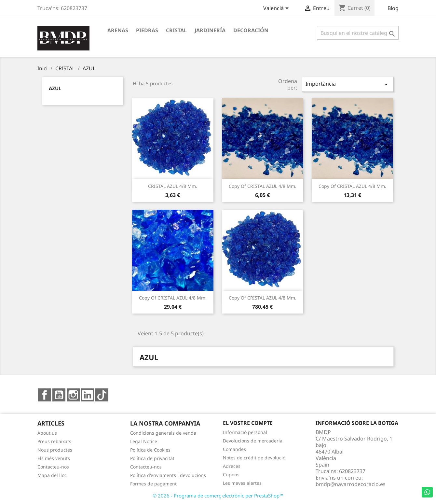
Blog (393, 8)
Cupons (231, 475)
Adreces (232, 466)
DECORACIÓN (251, 30)
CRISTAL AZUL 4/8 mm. (173, 186)
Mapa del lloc (52, 475)
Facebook (45, 395)
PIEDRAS (147, 30)
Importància (348, 84)
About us (47, 433)
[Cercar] (358, 33)
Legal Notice (144, 441)
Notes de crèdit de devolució (254, 458)
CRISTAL (176, 30)
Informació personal (245, 432)
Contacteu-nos (53, 467)
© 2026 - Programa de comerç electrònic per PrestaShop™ (218, 496)
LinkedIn (88, 395)
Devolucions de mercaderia (253, 441)
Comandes (234, 449)
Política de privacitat (152, 458)
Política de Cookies (150, 450)
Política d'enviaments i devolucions (168, 475)
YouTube (59, 395)
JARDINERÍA (210, 30)
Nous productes (55, 450)
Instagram (73, 395)
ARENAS (118, 30)
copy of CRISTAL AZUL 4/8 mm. (263, 186)
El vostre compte (248, 423)
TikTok (102, 395)
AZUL (55, 88)
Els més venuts (54, 458)
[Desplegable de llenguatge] (277, 9)
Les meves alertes (242, 483)
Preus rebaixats (54, 441)
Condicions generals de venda (163, 433)
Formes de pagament (153, 484)
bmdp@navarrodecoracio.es (351, 484)
